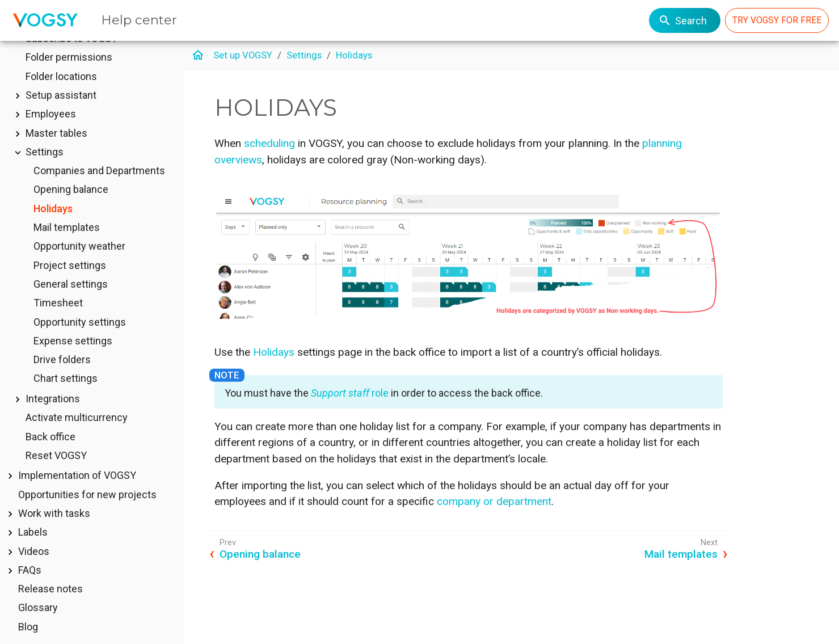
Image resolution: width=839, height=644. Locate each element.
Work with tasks (54, 530)
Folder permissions (69, 73)
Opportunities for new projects (87, 511)
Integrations (53, 415)
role (350, 393)
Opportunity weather (79, 262)
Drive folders (62, 376)
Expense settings (73, 357)
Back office (50, 453)
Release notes (50, 605)
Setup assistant (61, 111)
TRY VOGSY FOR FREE (777, 20)
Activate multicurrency (77, 434)
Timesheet (58, 319)
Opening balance (71, 206)
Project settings (70, 282)
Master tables (56, 150)
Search (682, 20)
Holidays (53, 225)
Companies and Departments (99, 187)
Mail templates (67, 244)
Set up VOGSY (243, 55)
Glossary (38, 624)
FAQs (30, 586)
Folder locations (61, 93)
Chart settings (66, 395)
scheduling (269, 143)
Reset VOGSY (56, 472)
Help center (139, 20)
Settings (45, 168)
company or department (494, 501)
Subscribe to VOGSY (71, 55)
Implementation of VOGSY (77, 492)
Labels (33, 548)
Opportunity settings (80, 338)
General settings (71, 300)
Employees (51, 130)
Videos (34, 568)
